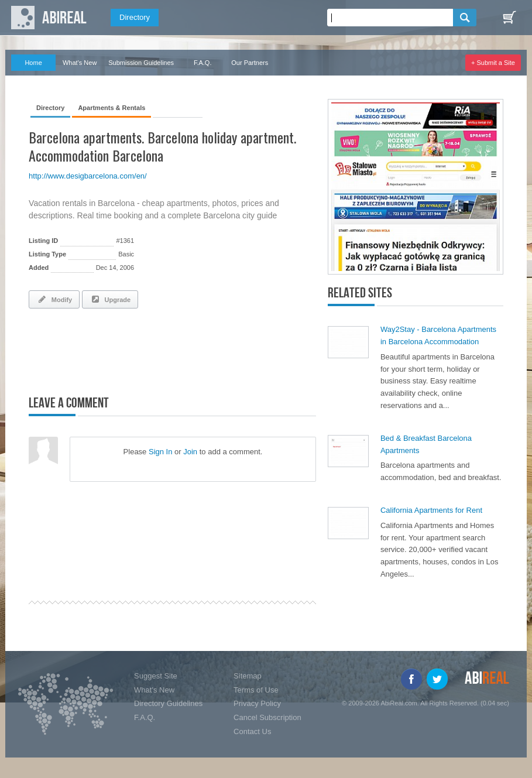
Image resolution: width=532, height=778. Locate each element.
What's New (80, 63)
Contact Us (252, 731)
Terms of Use (256, 690)
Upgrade (110, 299)
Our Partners (250, 63)
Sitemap (248, 676)
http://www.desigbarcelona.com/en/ (88, 176)
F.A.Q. (203, 63)
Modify (54, 299)
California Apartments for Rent (431, 510)
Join (190, 452)
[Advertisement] (166, 349)
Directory (135, 17)
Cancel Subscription (267, 717)
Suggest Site (156, 676)
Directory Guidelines (168, 703)
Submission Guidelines (141, 63)
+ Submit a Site (493, 63)
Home (33, 63)
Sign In (160, 452)
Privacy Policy (257, 703)
